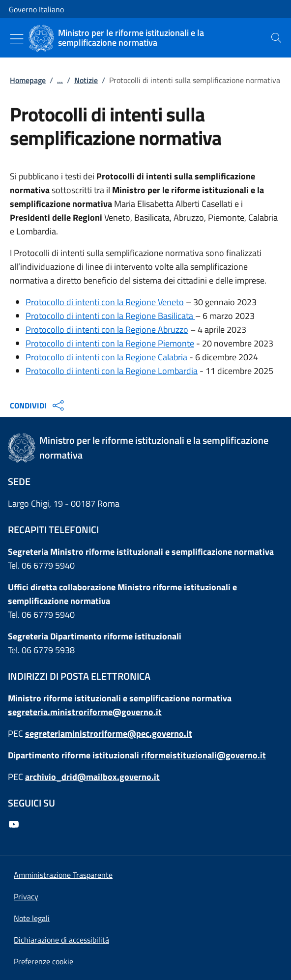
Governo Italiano (36, 9)
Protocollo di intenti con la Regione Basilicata (110, 316)
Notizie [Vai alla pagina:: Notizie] (86, 80)
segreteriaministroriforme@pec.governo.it (109, 734)
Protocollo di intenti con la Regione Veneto (105, 302)
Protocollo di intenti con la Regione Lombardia (112, 371)
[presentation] (276, 38)
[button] (44, 961)
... (60, 80)
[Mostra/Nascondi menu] (17, 39)
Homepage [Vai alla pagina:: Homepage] (28, 80)
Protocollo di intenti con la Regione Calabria (106, 357)
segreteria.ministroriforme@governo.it (85, 712)
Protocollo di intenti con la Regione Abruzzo (107, 330)
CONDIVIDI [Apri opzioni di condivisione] (38, 405)
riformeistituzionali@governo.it (204, 755)
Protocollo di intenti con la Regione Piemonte (110, 343)
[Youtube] (16, 825)
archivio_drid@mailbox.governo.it (92, 777)
